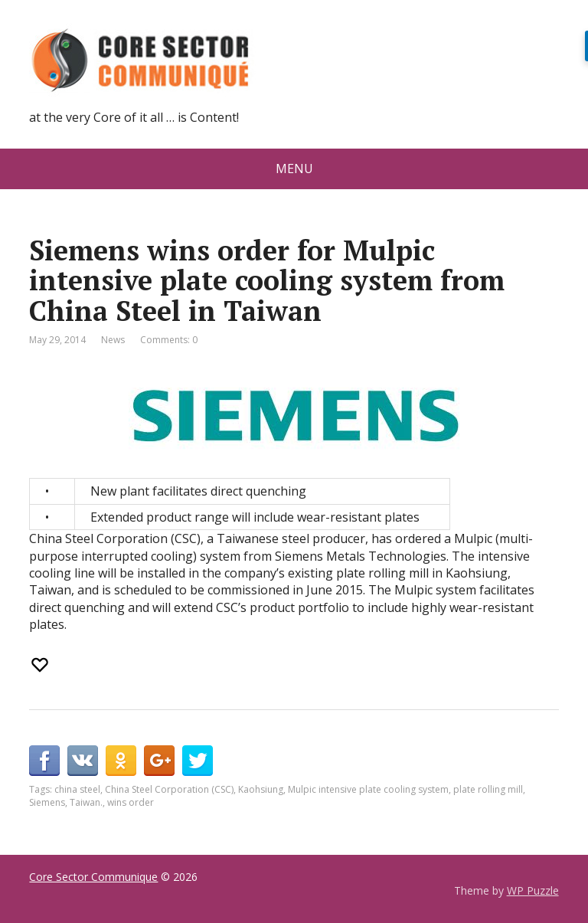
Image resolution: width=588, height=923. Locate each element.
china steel (77, 789)
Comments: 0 (169, 340)
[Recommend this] (41, 665)
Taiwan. (86, 802)
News (113, 340)
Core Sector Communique (93, 877)
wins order (131, 802)
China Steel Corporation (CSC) (169, 789)
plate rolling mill (488, 789)
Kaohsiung (261, 789)
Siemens (47, 802)
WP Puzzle (533, 890)
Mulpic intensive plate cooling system (368, 789)
